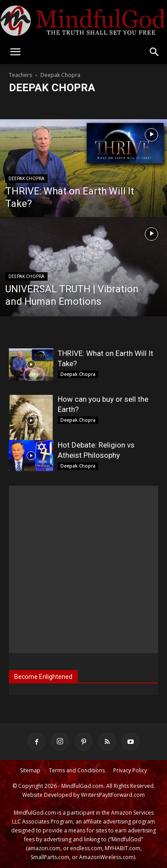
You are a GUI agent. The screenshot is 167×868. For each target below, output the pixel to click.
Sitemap (30, 770)
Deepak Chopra (26, 179)
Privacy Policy (130, 770)
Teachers (20, 75)
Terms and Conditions (77, 770)
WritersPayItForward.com (113, 795)
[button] (15, 52)
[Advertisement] (83, 569)
